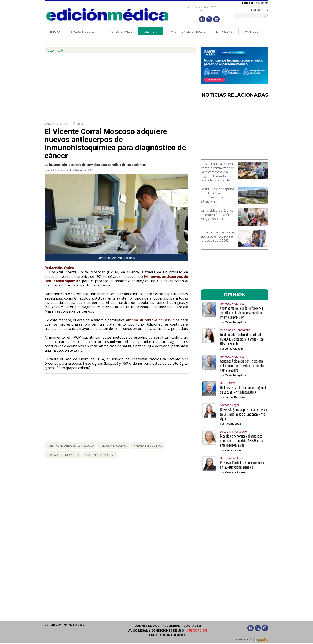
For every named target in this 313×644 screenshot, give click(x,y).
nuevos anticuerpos (113, 446)
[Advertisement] (235, 130)
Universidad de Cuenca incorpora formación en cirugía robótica (218, 215)
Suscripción (197, 630)
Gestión (151, 32)
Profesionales (120, 32)
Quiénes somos (147, 626)
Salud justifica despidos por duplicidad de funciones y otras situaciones (218, 195)
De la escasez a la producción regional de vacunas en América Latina (243, 390)
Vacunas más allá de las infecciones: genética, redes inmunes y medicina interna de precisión (242, 313)
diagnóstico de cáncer (63, 455)
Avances (251, 32)
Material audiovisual (187, 32)
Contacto (192, 626)
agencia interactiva (252, 640)
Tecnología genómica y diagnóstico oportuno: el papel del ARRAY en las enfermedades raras (242, 441)
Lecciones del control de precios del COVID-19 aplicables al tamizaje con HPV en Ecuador (242, 339)
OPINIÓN (235, 295)
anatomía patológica (100, 455)
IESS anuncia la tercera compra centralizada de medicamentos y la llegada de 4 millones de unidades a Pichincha (218, 172)
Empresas (225, 32)
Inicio (55, 32)
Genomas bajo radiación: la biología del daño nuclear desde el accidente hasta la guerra (242, 366)
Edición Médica (107, 15)
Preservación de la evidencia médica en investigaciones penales (242, 465)
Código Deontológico (168, 635)
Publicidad (171, 626)
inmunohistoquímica (148, 446)
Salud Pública (83, 32)
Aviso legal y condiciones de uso (156, 630)
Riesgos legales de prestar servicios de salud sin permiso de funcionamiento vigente (243, 414)
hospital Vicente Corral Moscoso (70, 446)
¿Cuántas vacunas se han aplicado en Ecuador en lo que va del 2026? (219, 236)
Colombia (262, 3)
